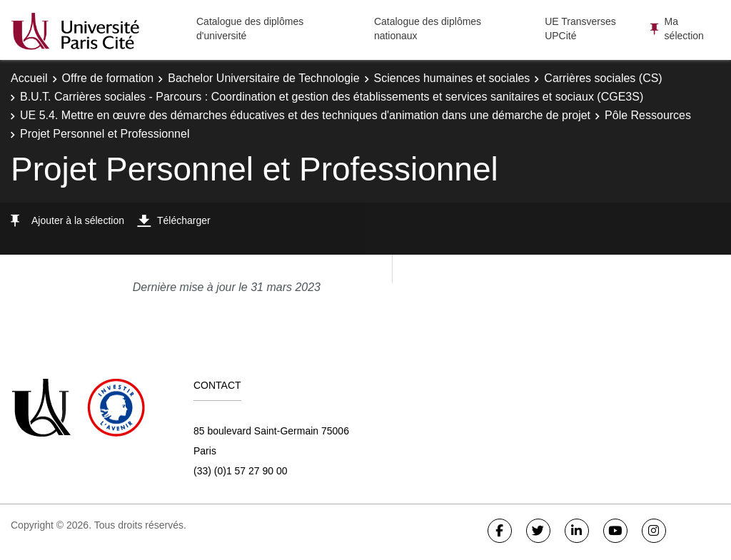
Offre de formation (108, 78)
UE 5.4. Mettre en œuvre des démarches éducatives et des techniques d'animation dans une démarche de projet (305, 115)
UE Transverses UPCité (580, 29)
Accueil (29, 78)
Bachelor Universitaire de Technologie (263, 78)
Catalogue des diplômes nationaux (428, 29)
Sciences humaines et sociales (452, 78)
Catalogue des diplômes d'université (250, 29)
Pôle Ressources (648, 115)
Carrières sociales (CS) (603, 78)
